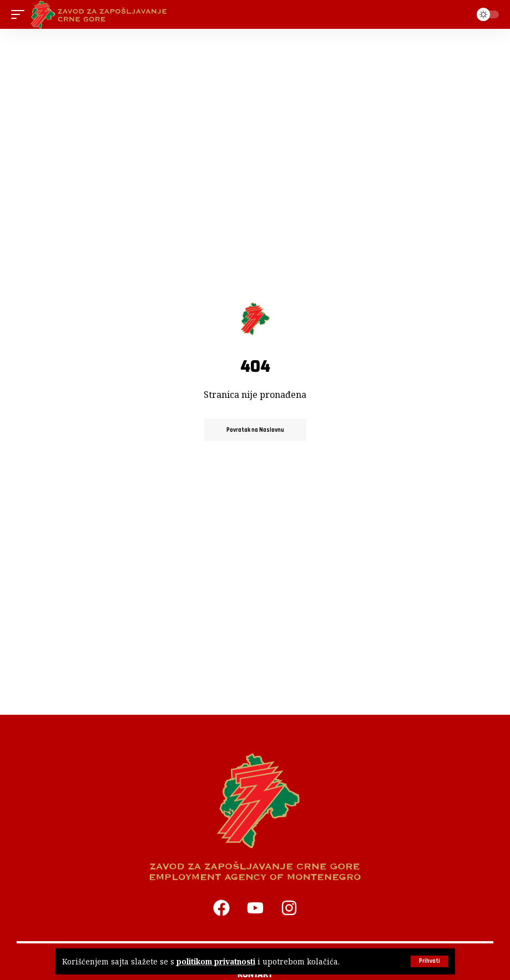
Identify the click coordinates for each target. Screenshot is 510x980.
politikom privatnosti (216, 961)
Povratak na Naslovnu (255, 430)
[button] (430, 961)
